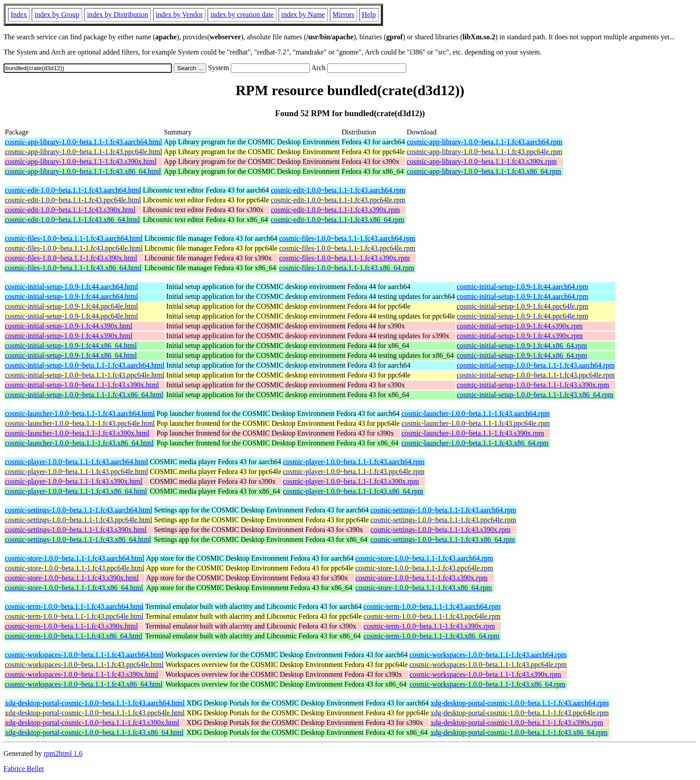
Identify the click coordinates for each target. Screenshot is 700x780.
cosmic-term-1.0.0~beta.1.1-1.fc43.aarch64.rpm (432, 606)
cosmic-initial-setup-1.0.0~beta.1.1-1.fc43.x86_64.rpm (535, 395)
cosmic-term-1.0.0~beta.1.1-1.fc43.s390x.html (71, 626)
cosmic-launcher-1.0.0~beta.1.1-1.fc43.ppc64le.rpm (475, 423)
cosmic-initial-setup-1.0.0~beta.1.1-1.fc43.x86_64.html (84, 395)
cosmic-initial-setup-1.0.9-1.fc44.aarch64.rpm (523, 287)
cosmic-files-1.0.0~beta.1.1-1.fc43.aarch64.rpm (347, 238)
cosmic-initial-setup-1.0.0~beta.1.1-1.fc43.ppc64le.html (85, 375)
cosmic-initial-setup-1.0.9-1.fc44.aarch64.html (71, 287)
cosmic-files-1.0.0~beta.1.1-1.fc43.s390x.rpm (344, 258)
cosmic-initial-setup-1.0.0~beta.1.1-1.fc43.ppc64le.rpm (536, 375)
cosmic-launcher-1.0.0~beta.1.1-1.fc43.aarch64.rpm (475, 413)
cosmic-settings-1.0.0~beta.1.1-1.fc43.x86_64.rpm (443, 539)
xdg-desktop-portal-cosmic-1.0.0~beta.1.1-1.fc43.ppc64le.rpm (519, 713)
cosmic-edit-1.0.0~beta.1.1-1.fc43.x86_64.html (72, 220)
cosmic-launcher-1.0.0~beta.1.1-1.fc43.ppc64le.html (80, 423)
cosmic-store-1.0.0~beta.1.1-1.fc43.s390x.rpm (421, 578)
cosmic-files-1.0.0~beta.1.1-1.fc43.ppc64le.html (74, 248)
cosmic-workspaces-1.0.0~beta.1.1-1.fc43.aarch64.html (84, 655)
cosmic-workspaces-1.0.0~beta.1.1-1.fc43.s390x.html (81, 674)
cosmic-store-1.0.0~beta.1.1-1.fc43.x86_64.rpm (424, 588)
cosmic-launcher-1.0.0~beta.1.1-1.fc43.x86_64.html (79, 443)
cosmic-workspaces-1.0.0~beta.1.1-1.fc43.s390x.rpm (485, 674)
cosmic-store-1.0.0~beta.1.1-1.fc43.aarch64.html (75, 558)
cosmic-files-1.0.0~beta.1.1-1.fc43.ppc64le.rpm (347, 248)
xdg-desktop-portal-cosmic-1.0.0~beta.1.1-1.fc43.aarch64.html (95, 703)
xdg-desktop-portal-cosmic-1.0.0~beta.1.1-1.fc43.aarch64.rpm (519, 703)
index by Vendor (179, 15)
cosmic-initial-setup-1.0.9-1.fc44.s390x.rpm (520, 326)
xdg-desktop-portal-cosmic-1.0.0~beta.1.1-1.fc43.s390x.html (92, 723)
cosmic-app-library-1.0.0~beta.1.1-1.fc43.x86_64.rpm (484, 171)
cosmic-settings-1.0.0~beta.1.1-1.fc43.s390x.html (76, 530)
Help (369, 15)
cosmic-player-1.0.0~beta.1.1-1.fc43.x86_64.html (76, 491)
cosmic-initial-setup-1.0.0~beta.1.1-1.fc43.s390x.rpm (533, 385)
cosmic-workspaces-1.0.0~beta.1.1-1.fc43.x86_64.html (84, 684)
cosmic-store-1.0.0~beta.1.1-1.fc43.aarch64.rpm (424, 558)
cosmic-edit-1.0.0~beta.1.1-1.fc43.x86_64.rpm (338, 220)
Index (19, 15)
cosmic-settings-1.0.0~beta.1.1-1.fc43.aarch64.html (79, 510)
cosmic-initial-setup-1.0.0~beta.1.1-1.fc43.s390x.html (82, 385)
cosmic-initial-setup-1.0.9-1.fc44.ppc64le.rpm (523, 306)
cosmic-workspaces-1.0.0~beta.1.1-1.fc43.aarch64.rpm (488, 655)
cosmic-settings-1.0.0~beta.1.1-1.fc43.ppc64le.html (79, 520)
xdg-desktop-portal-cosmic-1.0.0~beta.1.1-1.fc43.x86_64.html (94, 732)
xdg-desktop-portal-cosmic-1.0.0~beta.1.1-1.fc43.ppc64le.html (95, 713)
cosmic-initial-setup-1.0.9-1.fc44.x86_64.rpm (522, 346)
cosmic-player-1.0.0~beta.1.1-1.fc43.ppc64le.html (77, 472)
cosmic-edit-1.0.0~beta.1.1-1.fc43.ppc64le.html (73, 200)
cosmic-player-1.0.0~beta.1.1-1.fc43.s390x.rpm (351, 481)
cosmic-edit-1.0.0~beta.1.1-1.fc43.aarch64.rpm (338, 190)
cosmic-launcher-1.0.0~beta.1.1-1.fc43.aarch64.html (80, 413)
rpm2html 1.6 (63, 753)
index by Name (303, 15)
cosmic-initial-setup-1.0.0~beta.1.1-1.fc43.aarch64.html (85, 365)
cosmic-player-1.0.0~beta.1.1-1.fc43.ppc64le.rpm (354, 472)
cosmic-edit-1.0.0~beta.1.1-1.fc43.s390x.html (70, 210)
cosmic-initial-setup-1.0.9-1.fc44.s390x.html (69, 326)
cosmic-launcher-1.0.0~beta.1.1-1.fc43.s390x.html (77, 433)
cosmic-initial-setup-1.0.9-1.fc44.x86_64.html (71, 346)
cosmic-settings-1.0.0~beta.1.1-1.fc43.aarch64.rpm (443, 510)
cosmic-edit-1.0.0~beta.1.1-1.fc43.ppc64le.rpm (338, 200)
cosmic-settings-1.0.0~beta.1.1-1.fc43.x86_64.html (78, 539)
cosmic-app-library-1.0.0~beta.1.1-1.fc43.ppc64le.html (83, 152)
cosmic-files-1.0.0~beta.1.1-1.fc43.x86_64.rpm (346, 268)
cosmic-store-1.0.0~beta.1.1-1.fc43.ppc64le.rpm (424, 568)
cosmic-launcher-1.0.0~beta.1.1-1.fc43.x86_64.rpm (475, 443)
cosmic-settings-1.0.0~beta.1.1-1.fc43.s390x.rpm (441, 530)
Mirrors (344, 15)
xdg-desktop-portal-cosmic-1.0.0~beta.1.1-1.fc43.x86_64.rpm (519, 732)
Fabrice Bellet (24, 769)
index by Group (57, 15)
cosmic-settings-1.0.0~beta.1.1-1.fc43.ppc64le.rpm (443, 520)
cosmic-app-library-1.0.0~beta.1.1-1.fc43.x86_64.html (83, 171)
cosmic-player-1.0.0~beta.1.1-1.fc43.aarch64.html (77, 462)
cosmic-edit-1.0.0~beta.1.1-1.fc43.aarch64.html (73, 190)
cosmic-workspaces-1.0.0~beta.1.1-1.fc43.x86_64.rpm (487, 684)
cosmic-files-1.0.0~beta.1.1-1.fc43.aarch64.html (74, 238)
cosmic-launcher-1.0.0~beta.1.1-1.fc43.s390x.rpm (473, 433)
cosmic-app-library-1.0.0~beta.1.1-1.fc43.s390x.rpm (482, 161)
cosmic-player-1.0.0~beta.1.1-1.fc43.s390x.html (74, 481)
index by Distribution (118, 15)
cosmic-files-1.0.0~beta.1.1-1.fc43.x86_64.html (73, 268)
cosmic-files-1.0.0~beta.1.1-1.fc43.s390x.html (71, 258)
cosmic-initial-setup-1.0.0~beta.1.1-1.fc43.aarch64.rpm (536, 365)
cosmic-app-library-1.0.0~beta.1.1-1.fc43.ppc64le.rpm (485, 152)
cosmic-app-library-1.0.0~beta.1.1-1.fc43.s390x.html (81, 161)
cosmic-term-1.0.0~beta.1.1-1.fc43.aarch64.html (74, 606)
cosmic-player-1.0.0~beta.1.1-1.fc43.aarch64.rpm (354, 462)
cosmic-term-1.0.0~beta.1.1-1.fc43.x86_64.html (74, 636)
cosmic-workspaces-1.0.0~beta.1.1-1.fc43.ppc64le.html (84, 665)
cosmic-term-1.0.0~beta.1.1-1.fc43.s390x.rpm (429, 626)
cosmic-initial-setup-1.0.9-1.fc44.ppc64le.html (71, 306)
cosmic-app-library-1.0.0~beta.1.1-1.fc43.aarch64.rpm (485, 142)
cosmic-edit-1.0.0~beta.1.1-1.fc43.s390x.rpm (335, 210)
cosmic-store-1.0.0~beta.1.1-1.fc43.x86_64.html (74, 588)
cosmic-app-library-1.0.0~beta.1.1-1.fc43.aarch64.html (83, 142)
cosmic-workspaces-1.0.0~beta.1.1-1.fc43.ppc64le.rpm (488, 665)
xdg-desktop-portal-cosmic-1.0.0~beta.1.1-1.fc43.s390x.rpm (517, 723)
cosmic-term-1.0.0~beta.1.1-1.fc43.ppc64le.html (74, 616)
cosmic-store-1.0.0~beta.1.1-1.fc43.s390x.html (72, 578)
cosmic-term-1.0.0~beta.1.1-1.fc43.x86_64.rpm (431, 636)
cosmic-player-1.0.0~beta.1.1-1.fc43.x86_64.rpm (353, 491)
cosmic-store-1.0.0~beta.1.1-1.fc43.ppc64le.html (75, 568)
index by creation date (242, 15)
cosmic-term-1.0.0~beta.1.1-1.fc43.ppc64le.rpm (432, 616)
